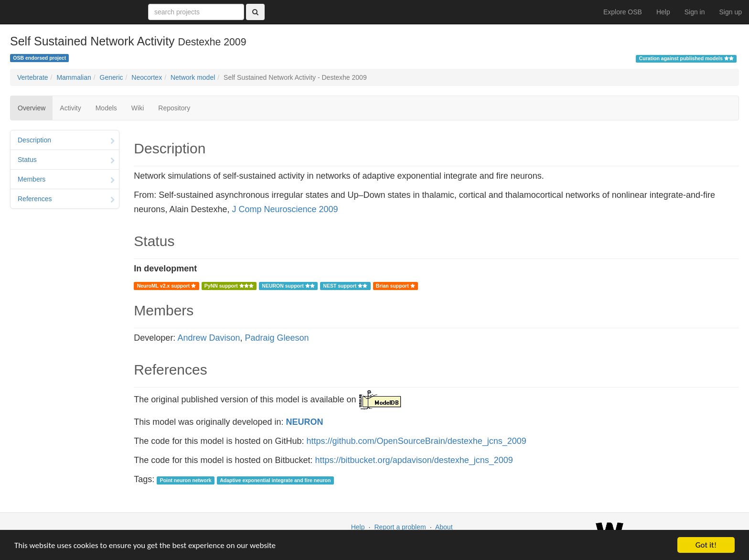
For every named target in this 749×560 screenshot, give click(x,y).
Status (66, 161)
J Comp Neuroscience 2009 (285, 209)
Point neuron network (186, 480)
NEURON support (288, 286)
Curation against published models (686, 58)
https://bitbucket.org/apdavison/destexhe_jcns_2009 (414, 460)
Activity (70, 108)
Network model (193, 77)
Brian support (396, 286)
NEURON (305, 422)
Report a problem (400, 527)
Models (106, 108)
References (66, 200)
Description (66, 141)
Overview (32, 108)
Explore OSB (623, 12)
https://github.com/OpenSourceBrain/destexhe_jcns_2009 (417, 441)
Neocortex (147, 77)
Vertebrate (33, 77)
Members (66, 180)
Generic (112, 77)
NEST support (345, 286)
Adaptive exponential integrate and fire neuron (275, 480)
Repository (174, 108)
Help (663, 12)
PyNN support (229, 286)
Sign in (695, 12)
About (444, 527)
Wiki (138, 108)
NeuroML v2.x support (167, 286)
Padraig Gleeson (277, 338)
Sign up (731, 12)
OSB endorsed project (39, 58)
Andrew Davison (209, 338)
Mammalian (74, 77)
